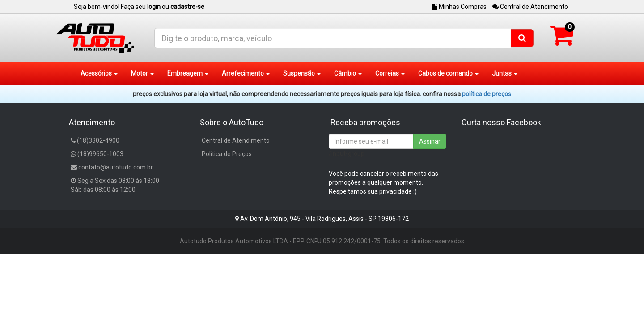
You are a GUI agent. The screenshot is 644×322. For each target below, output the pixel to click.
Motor (142, 73)
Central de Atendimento (530, 7)
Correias (390, 73)
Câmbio (348, 73)
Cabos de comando (448, 73)
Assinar (430, 141)
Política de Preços (227, 154)
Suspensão (302, 73)
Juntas (505, 73)
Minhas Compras (459, 7)
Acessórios (99, 73)
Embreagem (188, 73)
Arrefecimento (246, 73)
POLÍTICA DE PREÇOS (487, 94)
